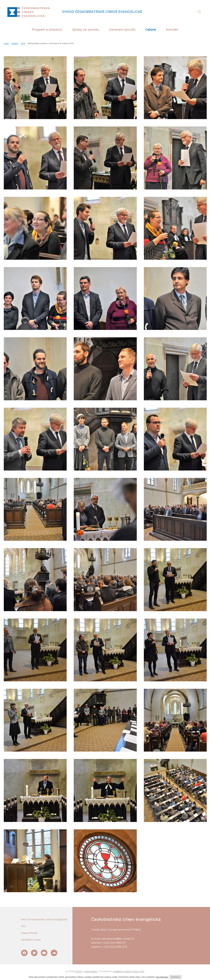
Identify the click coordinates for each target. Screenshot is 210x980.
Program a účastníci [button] (47, 30)
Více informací (162, 977)
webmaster (91, 971)
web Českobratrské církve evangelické (44, 919)
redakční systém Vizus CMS (129, 971)
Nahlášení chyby (31, 940)
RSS (23, 926)
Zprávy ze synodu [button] (85, 30)
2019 (23, 43)
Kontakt (172, 30)
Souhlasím (176, 977)
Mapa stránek (29, 933)
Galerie (15, 43)
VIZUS (78, 971)
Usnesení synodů (122, 30)
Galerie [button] (151, 30)
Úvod (6, 43)
